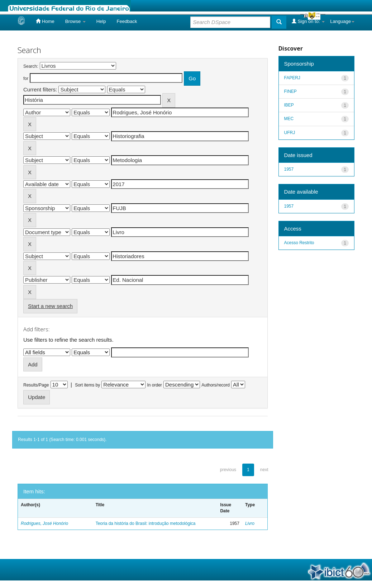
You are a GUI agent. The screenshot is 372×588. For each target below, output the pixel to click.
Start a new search (50, 306)
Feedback (127, 21)
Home (45, 21)
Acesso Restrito (299, 243)
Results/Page (36, 385)
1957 (289, 169)
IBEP (289, 105)
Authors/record (216, 385)
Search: (31, 66)
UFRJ (290, 133)
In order (155, 385)
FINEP (290, 91)
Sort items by (87, 385)
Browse (75, 21)
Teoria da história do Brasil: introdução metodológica (146, 523)
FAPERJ (292, 78)
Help (101, 21)
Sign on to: (308, 21)
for (26, 79)
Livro (250, 523)
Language (342, 21)
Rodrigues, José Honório (44, 523)
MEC (289, 119)
